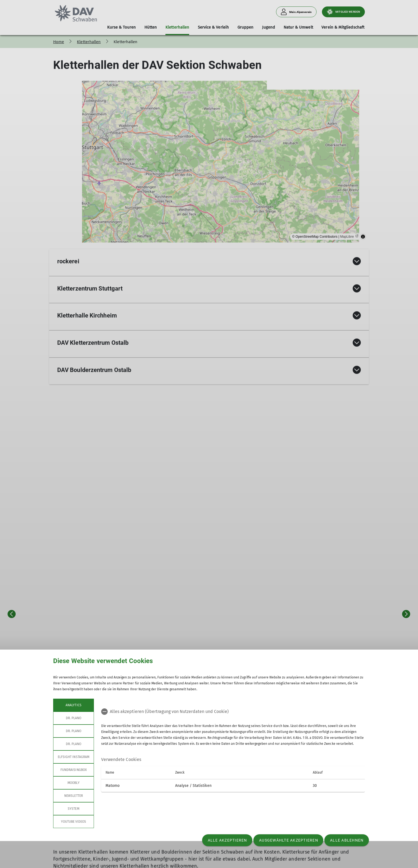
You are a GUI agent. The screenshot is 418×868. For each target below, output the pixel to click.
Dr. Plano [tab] (74, 718)
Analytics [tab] (73, 705)
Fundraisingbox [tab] (74, 770)
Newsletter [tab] (74, 796)
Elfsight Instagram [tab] (74, 757)
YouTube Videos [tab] (74, 822)
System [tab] (73, 809)
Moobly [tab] (73, 783)
